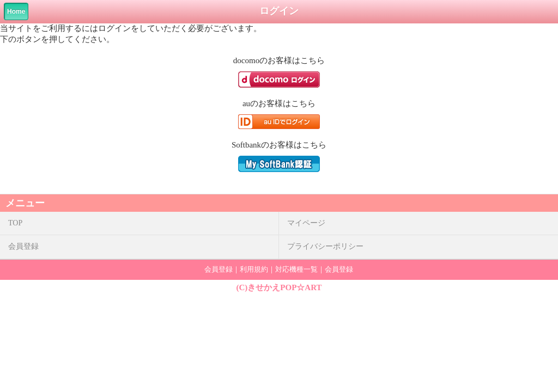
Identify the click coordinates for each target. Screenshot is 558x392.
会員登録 (23, 246)
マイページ (306, 223)
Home (16, 11)
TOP (15, 223)
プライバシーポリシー (325, 246)
